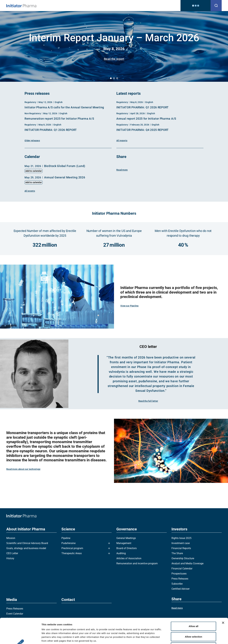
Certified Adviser (180, 589)
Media (157, 6)
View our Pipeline (130, 306)
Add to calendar (34, 171)
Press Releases (180, 579)
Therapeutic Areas (72, 553)
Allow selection (193, 613)
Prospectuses (179, 574)
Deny (194, 623)
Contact (170, 6)
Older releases (32, 141)
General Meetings (126, 538)
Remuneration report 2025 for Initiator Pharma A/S (59, 119)
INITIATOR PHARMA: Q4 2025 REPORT (142, 130)
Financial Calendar (182, 569)
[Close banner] (223, 599)
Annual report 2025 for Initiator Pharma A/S (146, 119)
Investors (143, 6)
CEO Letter (12, 553)
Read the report (114, 59)
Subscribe (177, 584)
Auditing (121, 553)
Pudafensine (68, 543)
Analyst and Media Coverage (187, 563)
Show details (166, 638)
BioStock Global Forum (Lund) (65, 166)
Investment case (181, 543)
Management (124, 543)
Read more (122, 170)
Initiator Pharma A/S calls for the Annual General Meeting (64, 107)
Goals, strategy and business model (26, 548)
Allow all (194, 602)
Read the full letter (148, 401)
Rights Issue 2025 (181, 538)
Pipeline (66, 538)
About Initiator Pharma (86, 6)
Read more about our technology (23, 469)
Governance (126, 6)
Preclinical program (72, 548)
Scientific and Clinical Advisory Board (27, 543)
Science (110, 6)
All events (30, 191)
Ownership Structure (183, 558)
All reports (122, 141)
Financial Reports (181, 548)
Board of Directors (127, 548)
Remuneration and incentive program (137, 563)
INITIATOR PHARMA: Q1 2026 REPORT (51, 130)
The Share (177, 553)
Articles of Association (129, 558)
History (10, 558)
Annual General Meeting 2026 (65, 177)
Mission (11, 538)
